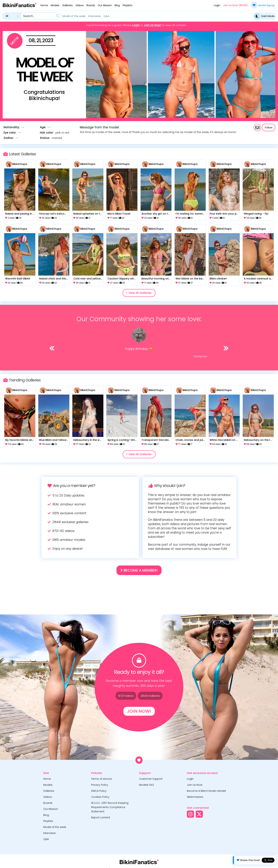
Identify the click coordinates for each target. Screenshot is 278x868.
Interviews (94, 16)
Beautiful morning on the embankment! (156, 279)
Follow (269, 127)
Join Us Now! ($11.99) (235, 5)
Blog (117, 5)
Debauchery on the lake (258, 440)
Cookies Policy (100, 797)
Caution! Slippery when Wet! (122, 279)
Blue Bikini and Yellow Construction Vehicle (54, 440)
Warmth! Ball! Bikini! (18, 279)
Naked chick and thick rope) (54, 279)
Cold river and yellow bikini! (88, 279)
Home (44, 5)
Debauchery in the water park (88, 440)
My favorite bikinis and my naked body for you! (20, 440)
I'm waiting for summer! (190, 214)
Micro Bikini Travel (119, 214)
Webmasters (195, 797)
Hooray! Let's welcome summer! (54, 214)
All (7, 16)
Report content (101, 817)
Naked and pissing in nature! (20, 214)
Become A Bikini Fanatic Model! (206, 791)
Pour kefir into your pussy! (224, 214)
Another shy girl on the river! (156, 214)
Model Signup (263, 5)
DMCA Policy (99, 791)
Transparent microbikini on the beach (156, 440)
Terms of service (102, 779)
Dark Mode (264, 16)
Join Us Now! (152, 25)
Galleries (67, 5)
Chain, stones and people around (190, 440)
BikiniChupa (20, 164)
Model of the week (74, 16)
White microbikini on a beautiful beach (224, 440)
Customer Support (151, 779)
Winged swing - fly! (256, 214)
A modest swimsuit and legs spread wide (258, 279)
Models (55, 5)
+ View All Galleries (139, 293)
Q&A (106, 16)
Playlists (127, 5)
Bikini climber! (218, 279)
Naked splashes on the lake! (88, 214)
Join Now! (139, 711)
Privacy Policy (100, 785)
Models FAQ (146, 785)
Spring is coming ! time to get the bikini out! (122, 440)
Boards (91, 5)
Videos (80, 5)
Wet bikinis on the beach (190, 279)
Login (217, 5)
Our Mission (105, 5)
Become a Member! (139, 570)
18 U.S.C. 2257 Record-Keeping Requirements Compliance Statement (110, 807)
